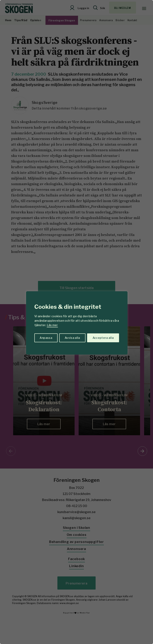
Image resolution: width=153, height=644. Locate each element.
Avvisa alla (72, 338)
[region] (76, 322)
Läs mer (52, 325)
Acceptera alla (103, 338)
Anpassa (46, 338)
